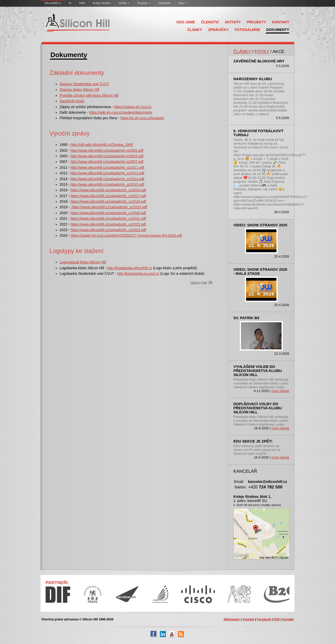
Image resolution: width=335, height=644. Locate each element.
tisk (205, 283)
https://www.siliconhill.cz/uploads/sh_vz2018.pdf (108, 201)
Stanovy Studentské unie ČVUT (85, 84)
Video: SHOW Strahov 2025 (260, 225)
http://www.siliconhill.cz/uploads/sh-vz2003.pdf (107, 156)
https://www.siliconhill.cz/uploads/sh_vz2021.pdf (108, 218)
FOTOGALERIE (247, 30)
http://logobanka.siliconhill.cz (130, 268)
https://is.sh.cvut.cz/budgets (142, 118)
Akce (183, 3)
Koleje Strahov (102, 3)
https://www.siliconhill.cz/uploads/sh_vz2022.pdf (108, 224)
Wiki (82, 3)
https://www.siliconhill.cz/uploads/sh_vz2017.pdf (108, 196)
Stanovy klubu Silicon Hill (79, 90)
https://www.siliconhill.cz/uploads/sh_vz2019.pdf (109, 207)
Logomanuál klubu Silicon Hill (83, 262)
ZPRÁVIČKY (218, 30)
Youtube (248, 619)
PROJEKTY (256, 22)
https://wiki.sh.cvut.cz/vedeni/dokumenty (121, 112)
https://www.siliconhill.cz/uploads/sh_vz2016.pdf (108, 190)
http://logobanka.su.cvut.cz (138, 274)
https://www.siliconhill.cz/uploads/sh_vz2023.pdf (108, 230)
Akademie (164, 3)
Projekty (144, 3)
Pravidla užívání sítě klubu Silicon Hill (89, 95)
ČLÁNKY (195, 30)
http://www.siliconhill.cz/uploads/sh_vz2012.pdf (107, 173)
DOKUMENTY (278, 30)
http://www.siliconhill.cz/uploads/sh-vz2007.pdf (107, 162)
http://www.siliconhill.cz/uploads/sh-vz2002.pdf (107, 150)
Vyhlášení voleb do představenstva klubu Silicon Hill (258, 371)
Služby (124, 3)
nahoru (195, 283)
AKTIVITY (233, 22)
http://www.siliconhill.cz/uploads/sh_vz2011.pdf (107, 167)
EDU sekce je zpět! (253, 441)
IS (70, 3)
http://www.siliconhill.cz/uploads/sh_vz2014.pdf (107, 179)
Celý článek (280, 391)
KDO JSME (186, 22)
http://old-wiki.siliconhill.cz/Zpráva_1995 (102, 145)
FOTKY (262, 52)
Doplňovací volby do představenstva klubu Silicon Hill (258, 408)
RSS (277, 619)
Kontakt (288, 619)
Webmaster (232, 619)
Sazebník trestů (72, 101)
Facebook (264, 619)
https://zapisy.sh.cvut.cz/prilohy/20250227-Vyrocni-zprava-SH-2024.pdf (126, 235)
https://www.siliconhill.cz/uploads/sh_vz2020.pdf (108, 213)
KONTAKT (281, 22)
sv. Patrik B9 (246, 318)
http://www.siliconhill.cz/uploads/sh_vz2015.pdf (107, 184)
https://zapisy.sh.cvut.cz (133, 107)
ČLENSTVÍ (210, 22)
